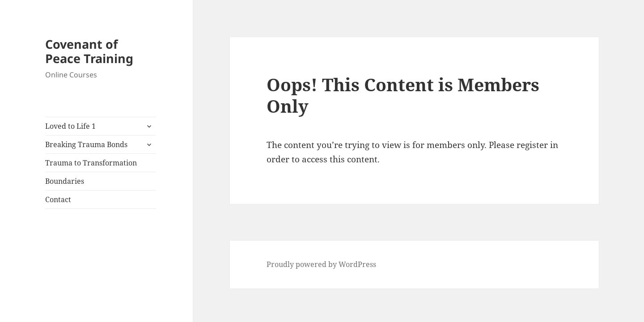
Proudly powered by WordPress (321, 264)
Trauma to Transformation (91, 163)
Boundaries (65, 181)
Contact (58, 199)
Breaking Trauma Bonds (86, 144)
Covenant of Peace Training (89, 51)
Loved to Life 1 (70, 126)
